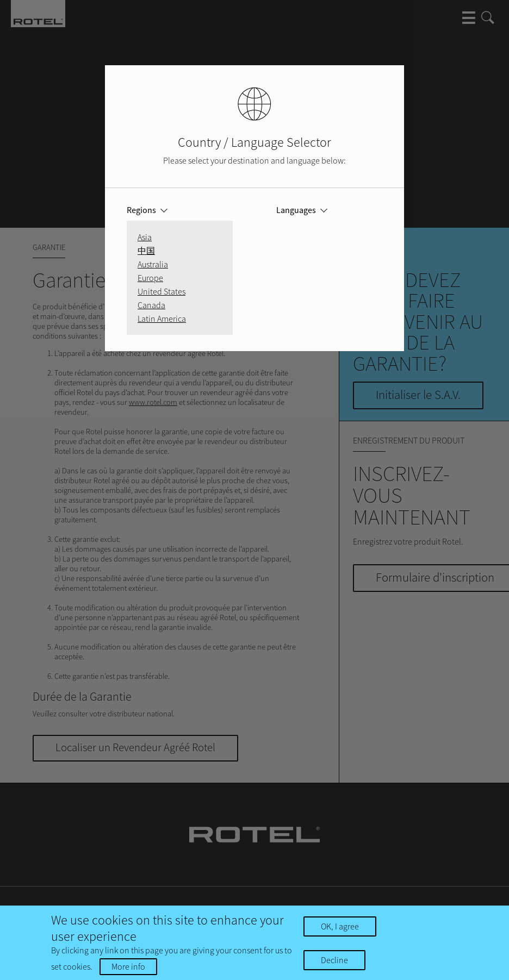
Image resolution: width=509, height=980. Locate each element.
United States (162, 291)
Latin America (162, 319)
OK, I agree (340, 926)
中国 (146, 251)
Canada (151, 305)
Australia (153, 264)
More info (128, 966)
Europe (150, 278)
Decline (334, 960)
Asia (145, 237)
